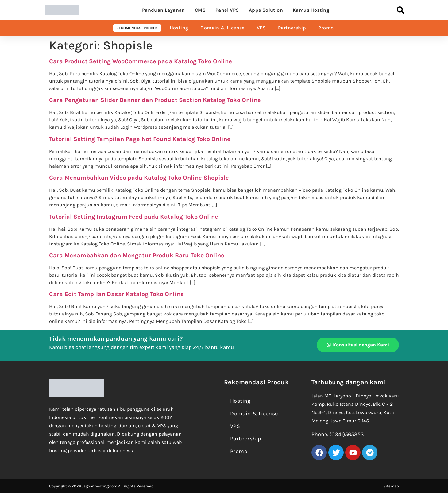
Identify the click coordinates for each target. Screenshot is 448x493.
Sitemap (391, 486)
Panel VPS (227, 10)
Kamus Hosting (311, 10)
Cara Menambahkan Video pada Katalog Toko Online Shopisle (139, 178)
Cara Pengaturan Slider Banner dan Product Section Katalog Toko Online (155, 100)
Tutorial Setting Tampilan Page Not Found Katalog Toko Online (140, 139)
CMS (200, 10)
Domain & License (222, 28)
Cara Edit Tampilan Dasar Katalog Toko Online (116, 294)
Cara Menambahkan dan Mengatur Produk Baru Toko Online (137, 255)
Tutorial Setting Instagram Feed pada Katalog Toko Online (134, 217)
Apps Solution (266, 10)
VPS (261, 28)
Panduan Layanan (164, 10)
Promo (326, 28)
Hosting (179, 28)
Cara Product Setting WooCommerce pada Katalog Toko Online (141, 61)
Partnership (292, 28)
